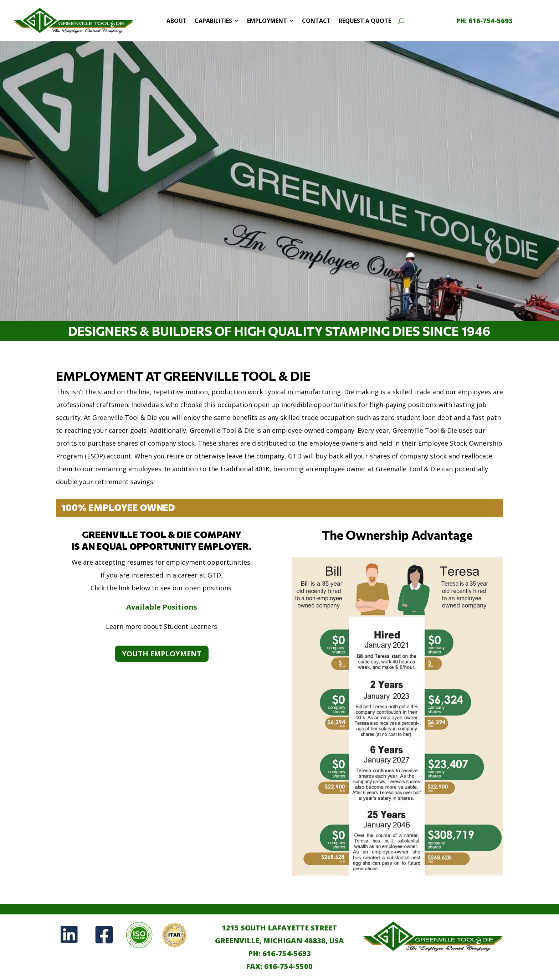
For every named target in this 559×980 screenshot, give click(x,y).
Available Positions (162, 607)
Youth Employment (162, 654)
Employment (267, 21)
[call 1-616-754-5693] (484, 21)
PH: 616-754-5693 (279, 953)
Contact (316, 21)
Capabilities (213, 21)
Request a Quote (365, 21)
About (177, 21)
